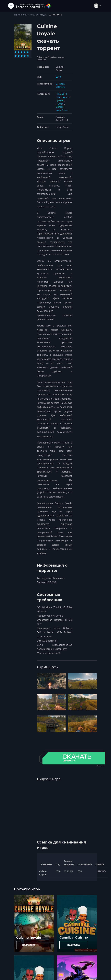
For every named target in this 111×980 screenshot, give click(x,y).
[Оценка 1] (16, 52)
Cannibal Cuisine (74, 937)
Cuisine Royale (29, 938)
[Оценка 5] (28, 52)
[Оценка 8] (22, 56)
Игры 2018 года (38, 15)
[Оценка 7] (19, 56)
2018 (58, 77)
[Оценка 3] (22, 52)
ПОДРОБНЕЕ (29, 945)
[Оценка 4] (25, 52)
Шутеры (60, 103)
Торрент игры (21, 15)
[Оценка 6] (16, 56)
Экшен (66, 110)
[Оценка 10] (28, 56)
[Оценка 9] (25, 56)
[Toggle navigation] (11, 6)
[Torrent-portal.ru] (34, 6)
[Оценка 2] (19, 52)
